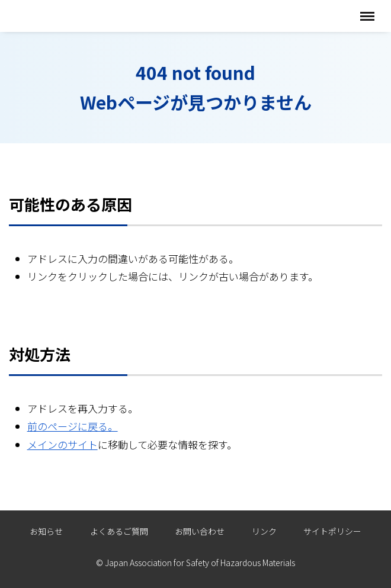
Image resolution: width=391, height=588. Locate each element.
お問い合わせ (200, 531)
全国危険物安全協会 (70, 16)
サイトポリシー (332, 531)
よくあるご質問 (119, 531)
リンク (264, 531)
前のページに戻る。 (73, 426)
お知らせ (46, 531)
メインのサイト (63, 444)
